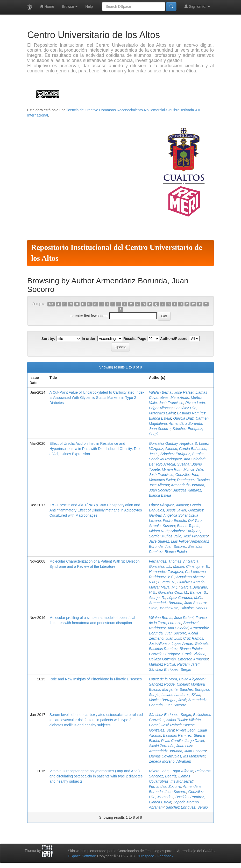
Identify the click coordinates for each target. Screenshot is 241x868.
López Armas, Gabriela (190, 644)
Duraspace (145, 856)
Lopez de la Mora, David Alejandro (177, 679)
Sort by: (48, 339)
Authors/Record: (174, 339)
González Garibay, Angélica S (173, 443)
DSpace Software (82, 856)
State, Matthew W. (164, 608)
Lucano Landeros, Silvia (181, 695)
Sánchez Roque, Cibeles (169, 684)
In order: (89, 339)
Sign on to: (197, 6)
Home (47, 6)
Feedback (165, 856)
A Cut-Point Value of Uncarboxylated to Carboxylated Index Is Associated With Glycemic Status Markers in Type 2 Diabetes (97, 398)
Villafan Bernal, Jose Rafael (171, 618)
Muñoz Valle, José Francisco (185, 536)
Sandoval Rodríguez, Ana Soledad (177, 459)
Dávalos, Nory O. (194, 608)
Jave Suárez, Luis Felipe (169, 541)
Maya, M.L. (170, 587)
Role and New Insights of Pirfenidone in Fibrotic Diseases (96, 679)
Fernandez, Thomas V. (167, 561)
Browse (70, 6)
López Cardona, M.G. (185, 598)
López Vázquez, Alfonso (168, 505)
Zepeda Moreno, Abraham (170, 761)
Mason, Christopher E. (191, 566)
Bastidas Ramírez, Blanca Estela (175, 649)
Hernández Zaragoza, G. (169, 572)
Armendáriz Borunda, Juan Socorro (177, 603)
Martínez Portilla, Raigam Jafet (174, 664)
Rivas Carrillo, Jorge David (182, 741)
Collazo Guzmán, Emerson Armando (178, 659)
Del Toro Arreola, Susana (169, 464)
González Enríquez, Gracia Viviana (177, 654)
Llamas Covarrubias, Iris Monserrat (177, 756)
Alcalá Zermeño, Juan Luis (171, 746)
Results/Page (135, 339)
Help (89, 6)
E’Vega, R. (167, 582)
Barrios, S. (198, 592)
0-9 (51, 304)
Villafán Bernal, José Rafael (171, 392)
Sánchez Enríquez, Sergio (182, 454)
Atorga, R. (157, 598)
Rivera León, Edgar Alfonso (171, 771)
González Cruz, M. (173, 592)
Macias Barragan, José (168, 700)
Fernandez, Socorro (165, 787)
